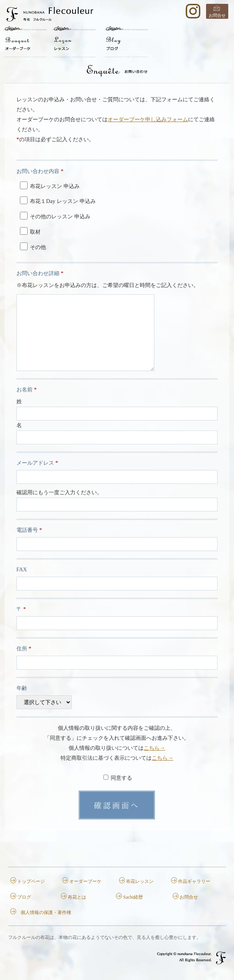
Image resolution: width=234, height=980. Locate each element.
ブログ (24, 897)
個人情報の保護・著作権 (46, 912)
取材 (30, 231)
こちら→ (154, 748)
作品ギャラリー (194, 881)
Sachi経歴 (133, 897)
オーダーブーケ (85, 881)
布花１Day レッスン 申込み (58, 200)
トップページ (31, 881)
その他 (33, 246)
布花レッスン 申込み (50, 185)
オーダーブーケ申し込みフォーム (148, 119)
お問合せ (217, 15)
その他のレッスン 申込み (55, 216)
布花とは (77, 897)
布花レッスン (140, 881)
